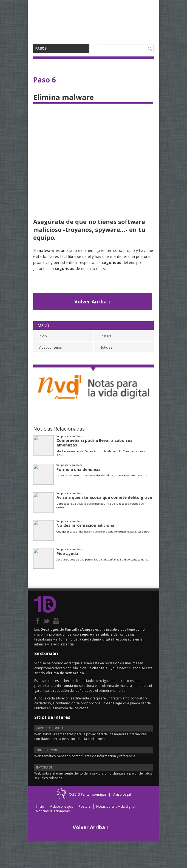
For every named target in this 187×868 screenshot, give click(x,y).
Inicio (43, 336)
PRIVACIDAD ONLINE (50, 728)
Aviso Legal (122, 794)
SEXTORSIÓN (44, 767)
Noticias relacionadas (53, 811)
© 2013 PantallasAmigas (88, 794)
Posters (105, 336)
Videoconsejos (50, 347)
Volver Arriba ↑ (92, 301)
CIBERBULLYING (47, 750)
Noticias (106, 347)
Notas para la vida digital (116, 806)
